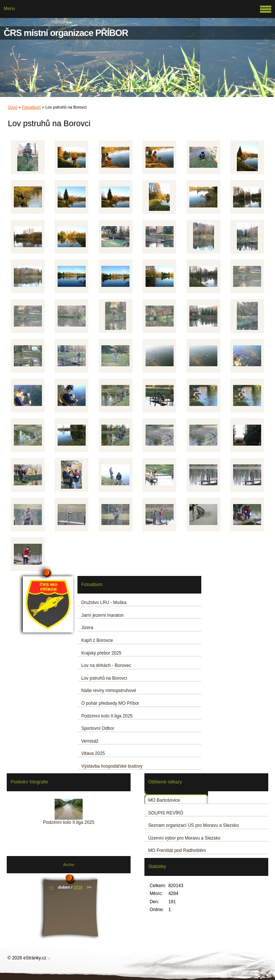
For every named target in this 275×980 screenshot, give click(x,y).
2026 (78, 887)
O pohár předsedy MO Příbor (110, 703)
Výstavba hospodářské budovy (112, 766)
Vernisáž (90, 741)
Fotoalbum (31, 107)
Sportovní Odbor (98, 728)
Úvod (13, 107)
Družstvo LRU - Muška (104, 603)
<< (51, 887)
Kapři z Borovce (97, 640)
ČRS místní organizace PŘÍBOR (66, 33)
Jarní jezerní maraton (102, 615)
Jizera (87, 628)
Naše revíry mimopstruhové (109, 691)
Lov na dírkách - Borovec (106, 665)
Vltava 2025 (93, 753)
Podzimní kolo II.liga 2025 (107, 716)
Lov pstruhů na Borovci (104, 678)
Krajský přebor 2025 (101, 653)
